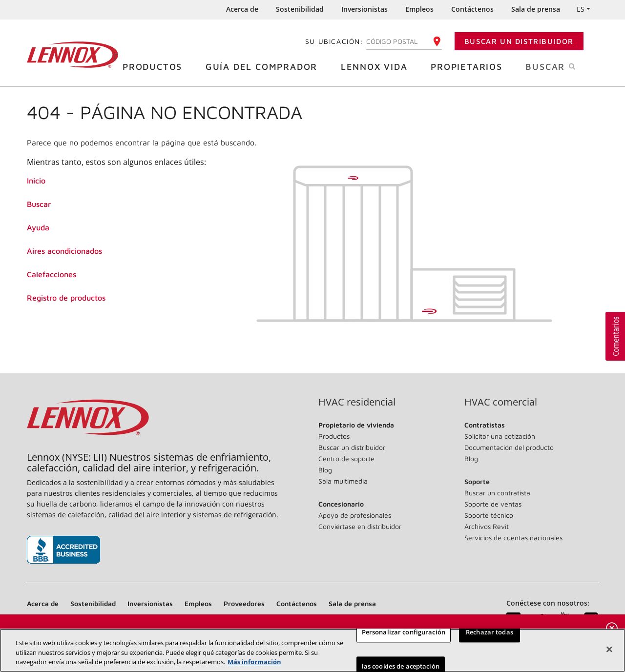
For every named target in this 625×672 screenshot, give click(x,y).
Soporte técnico (489, 515)
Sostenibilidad (300, 9)
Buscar (562, 66)
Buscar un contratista (497, 493)
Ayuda (38, 227)
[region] (312, 650)
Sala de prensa (536, 9)
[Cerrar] (609, 649)
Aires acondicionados (64, 251)
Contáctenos (472, 9)
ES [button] (581, 9)
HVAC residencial (357, 402)
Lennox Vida (378, 66)
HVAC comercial (501, 402)
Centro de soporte (346, 458)
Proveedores (244, 603)
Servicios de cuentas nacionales (513, 538)
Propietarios (470, 66)
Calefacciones (52, 274)
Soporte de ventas (493, 504)
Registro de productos (66, 298)
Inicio (36, 181)
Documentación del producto (509, 447)
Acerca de (242, 9)
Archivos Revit (487, 526)
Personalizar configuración (404, 632)
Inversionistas (365, 9)
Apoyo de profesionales (355, 515)
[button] (615, 336)
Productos (156, 66)
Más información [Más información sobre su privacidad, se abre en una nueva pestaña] (254, 662)
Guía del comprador (265, 66)
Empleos (419, 9)
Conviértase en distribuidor (360, 526)
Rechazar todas (490, 632)
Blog (325, 470)
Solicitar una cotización (500, 436)
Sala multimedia (343, 481)
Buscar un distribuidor (519, 41)
